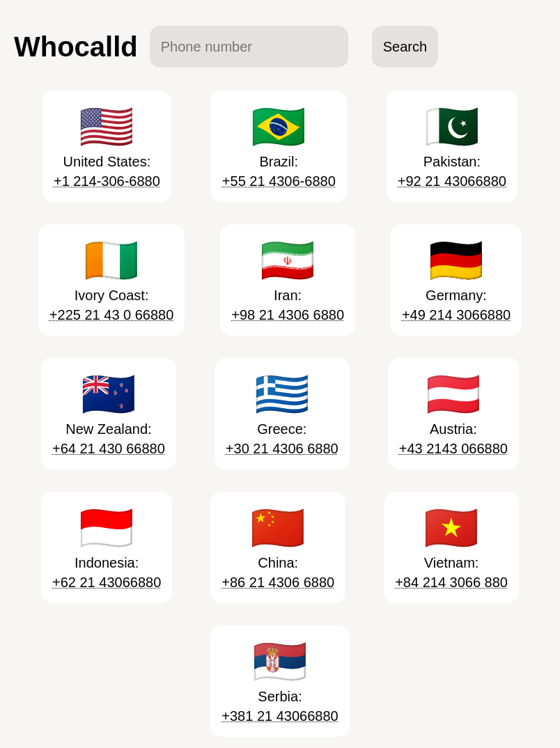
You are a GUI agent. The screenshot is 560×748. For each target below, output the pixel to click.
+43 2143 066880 (453, 449)
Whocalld (76, 47)
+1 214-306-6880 (107, 181)
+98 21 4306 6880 (288, 315)
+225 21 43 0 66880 (112, 315)
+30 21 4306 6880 (282, 449)
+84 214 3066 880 (451, 582)
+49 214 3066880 (456, 315)
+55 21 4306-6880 (279, 181)
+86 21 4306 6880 (278, 582)
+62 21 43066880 (107, 582)
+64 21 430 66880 (109, 449)
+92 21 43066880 (452, 181)
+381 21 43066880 (280, 716)
